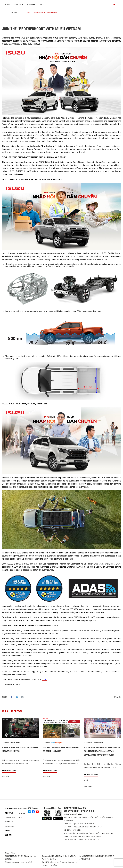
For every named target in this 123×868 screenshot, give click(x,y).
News (8, 5)
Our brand (22, 809)
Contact (42, 5)
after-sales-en (15, 743)
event (86, 780)
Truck (20, 817)
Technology (9, 822)
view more (7, 776)
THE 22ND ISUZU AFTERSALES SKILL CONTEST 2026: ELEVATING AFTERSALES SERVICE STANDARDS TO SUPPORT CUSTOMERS (102, 751)
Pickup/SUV (21, 813)
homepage (14, 12)
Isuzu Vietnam (11, 809)
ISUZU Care (31, 5)
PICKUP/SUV (59, 743)
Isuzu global (9, 826)
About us (9, 813)
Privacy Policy (10, 853)
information (6, 771)
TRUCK (53, 743)
